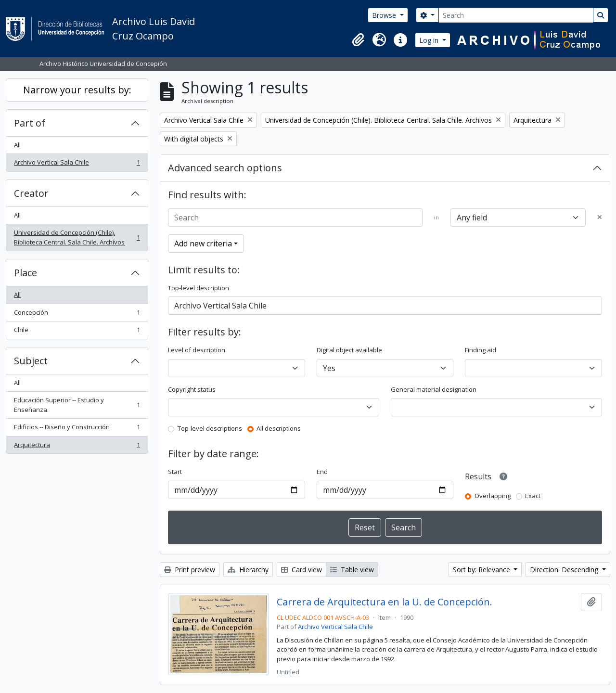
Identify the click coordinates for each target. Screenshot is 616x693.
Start (175, 472)
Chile (77, 332)
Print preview (190, 570)
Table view (352, 570)
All (17, 145)
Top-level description (199, 288)
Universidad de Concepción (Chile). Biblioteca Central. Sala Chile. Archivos (77, 237)
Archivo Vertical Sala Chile (77, 164)
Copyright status (192, 389)
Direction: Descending (565, 570)
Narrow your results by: (77, 90)
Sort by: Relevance (482, 570)
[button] (358, 40)
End (322, 472)
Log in (430, 40)
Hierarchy (248, 570)
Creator (31, 193)
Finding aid (481, 350)
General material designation (434, 389)
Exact (533, 496)
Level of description (197, 350)
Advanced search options (225, 168)
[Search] (516, 15)
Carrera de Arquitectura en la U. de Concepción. (385, 602)
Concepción (77, 314)
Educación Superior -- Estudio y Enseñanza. (77, 405)
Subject (31, 361)
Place (26, 273)
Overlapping (493, 496)
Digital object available (349, 350)
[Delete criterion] (600, 218)
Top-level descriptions (210, 428)
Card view (302, 570)
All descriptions (279, 428)
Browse (385, 15)
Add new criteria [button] (203, 244)
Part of (30, 123)
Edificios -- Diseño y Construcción (77, 429)
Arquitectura (77, 447)
